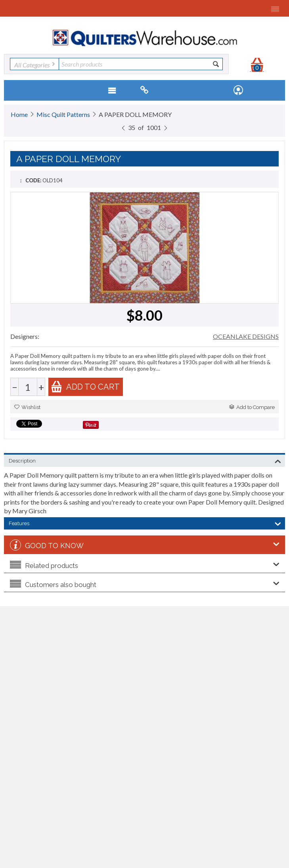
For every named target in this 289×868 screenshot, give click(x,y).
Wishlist (27, 407)
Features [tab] (145, 523)
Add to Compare (252, 407)
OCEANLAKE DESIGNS (246, 336)
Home (19, 114)
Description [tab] (145, 460)
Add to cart (85, 387)
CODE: (33, 180)
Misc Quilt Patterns (63, 114)
